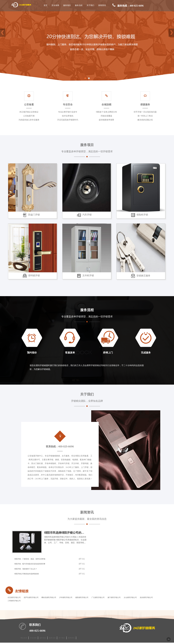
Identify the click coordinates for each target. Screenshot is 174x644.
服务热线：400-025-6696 (128, 6)
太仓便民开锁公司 (150, 598)
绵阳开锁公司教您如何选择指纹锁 (29, 574)
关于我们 (91, 6)
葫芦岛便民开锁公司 (35, 598)
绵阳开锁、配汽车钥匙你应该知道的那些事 (32, 564)
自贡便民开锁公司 (15, 598)
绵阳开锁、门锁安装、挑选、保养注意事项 (32, 559)
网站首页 (24, 639)
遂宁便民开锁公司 (132, 598)
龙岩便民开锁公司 (15, 602)
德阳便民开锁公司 (94, 598)
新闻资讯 (102, 6)
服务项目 (67, 6)
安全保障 (56, 6)
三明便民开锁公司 (34, 602)
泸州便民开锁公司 (76, 598)
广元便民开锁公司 (113, 598)
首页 (46, 6)
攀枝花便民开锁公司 (56, 598)
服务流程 (79, 6)
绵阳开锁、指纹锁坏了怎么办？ (28, 569)
